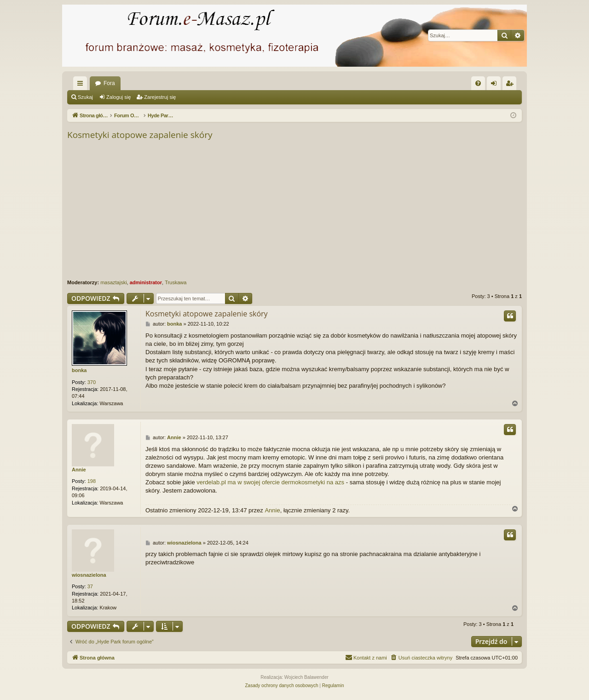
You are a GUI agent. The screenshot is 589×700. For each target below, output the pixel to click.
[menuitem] (478, 83)
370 (92, 382)
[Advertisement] (294, 210)
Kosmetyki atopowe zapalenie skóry (140, 135)
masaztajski (113, 282)
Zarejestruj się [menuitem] (511, 85)
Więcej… (82, 85)
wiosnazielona (89, 575)
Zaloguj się (118, 97)
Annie (79, 470)
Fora (109, 83)
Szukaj (85, 97)
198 (92, 481)
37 (90, 586)
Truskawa (176, 282)
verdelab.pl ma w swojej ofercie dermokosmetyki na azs (270, 482)
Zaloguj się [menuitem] (496, 85)
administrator (146, 282)
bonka (79, 370)
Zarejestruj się (160, 97)
